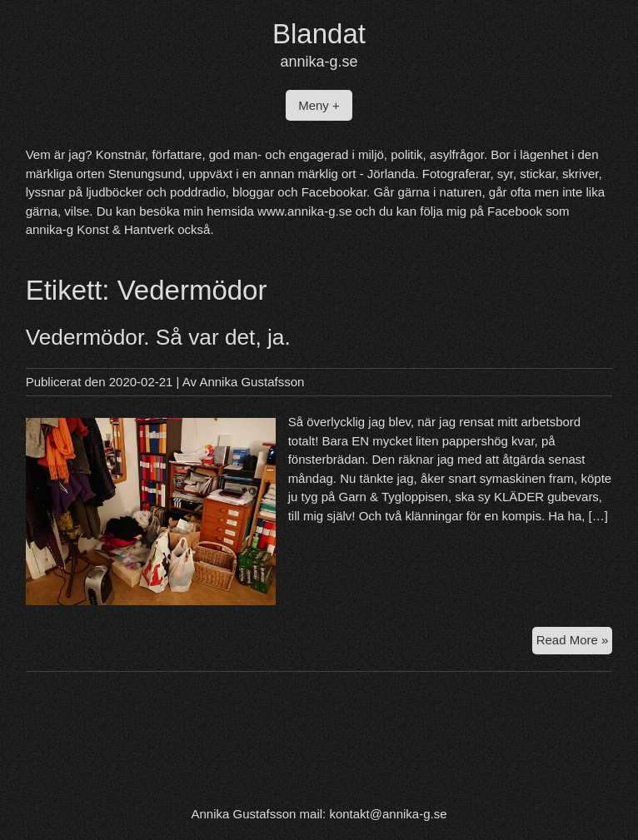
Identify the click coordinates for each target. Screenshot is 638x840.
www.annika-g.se (304, 211)
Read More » (575, 642)
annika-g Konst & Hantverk (100, 229)
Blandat (319, 34)
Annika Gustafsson (252, 382)
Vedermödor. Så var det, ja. (158, 337)
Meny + (319, 105)
